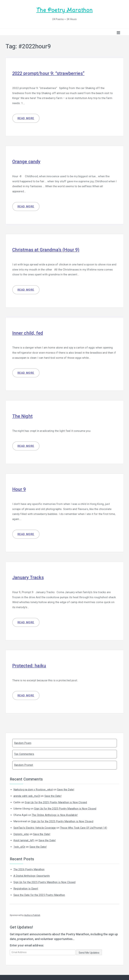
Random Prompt (24, 763)
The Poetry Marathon (64, 10)
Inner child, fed (29, 332)
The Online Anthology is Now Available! (55, 813)
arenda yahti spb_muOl (27, 794)
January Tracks (29, 576)
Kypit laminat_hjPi (24, 839)
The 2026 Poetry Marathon (29, 868)
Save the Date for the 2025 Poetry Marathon (39, 893)
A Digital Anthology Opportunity (32, 874)
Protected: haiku (30, 664)
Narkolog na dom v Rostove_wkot (33, 788)
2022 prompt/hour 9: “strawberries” (51, 73)
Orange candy (27, 161)
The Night (23, 415)
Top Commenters (24, 752)
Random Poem (23, 741)
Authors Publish (32, 913)
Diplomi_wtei (21, 833)
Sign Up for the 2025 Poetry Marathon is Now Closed (56, 801)
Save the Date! (66, 788)
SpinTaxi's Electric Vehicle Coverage (35, 826)
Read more (26, 118)
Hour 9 (20, 488)
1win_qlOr (19, 845)
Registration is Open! (26, 887)
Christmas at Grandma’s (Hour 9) (48, 249)
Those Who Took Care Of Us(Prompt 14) (84, 826)
